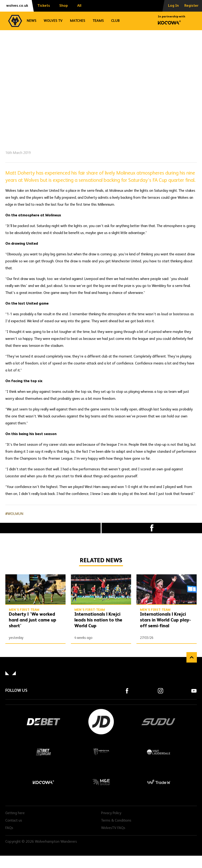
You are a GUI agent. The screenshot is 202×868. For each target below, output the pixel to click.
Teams (98, 21)
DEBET (43, 722)
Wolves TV (53, 21)
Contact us (14, 821)
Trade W (159, 782)
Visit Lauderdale (159, 752)
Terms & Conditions (116, 821)
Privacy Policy (111, 813)
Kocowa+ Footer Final (43, 782)
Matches (78, 21)
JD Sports (101, 722)
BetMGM (43, 752)
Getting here (15, 813)
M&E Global (101, 782)
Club (115, 21)
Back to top (192, 657)
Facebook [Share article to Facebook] (152, 528)
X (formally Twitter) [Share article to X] (50, 528)
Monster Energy (101, 752)
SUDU (159, 722)
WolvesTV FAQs (113, 828)
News (31, 21)
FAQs (9, 828)
